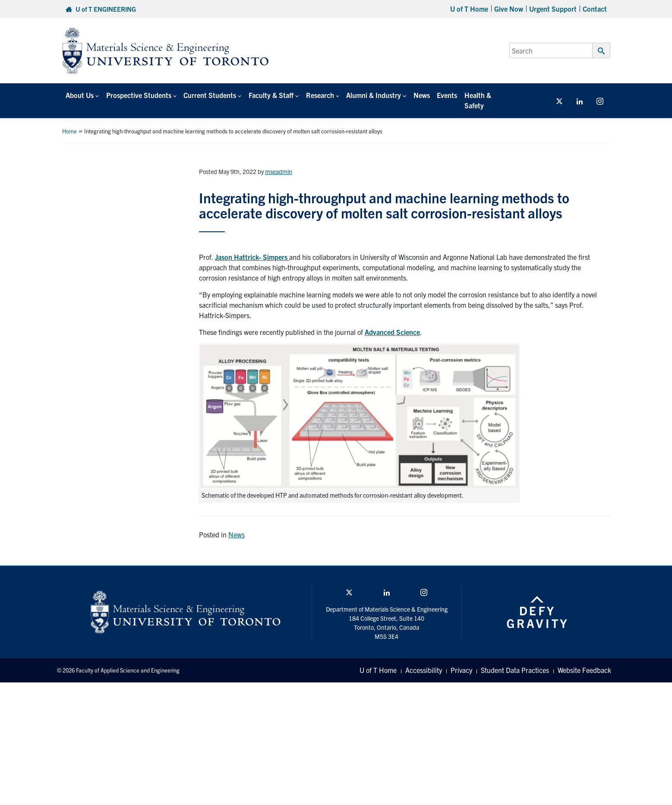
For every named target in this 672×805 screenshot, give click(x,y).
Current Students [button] (209, 95)
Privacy (461, 660)
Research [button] (319, 95)
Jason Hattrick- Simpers (252, 246)
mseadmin (279, 161)
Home (69, 121)
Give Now (509, 9)
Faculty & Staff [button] (270, 95)
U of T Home (469, 9)
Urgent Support (553, 9)
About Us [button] (80, 95)
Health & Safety (486, 95)
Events (445, 95)
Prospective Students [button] (138, 95)
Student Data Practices (515, 660)
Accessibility (424, 660)
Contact (595, 9)
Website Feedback (584, 660)
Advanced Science (392, 322)
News (420, 95)
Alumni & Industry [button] (372, 95)
